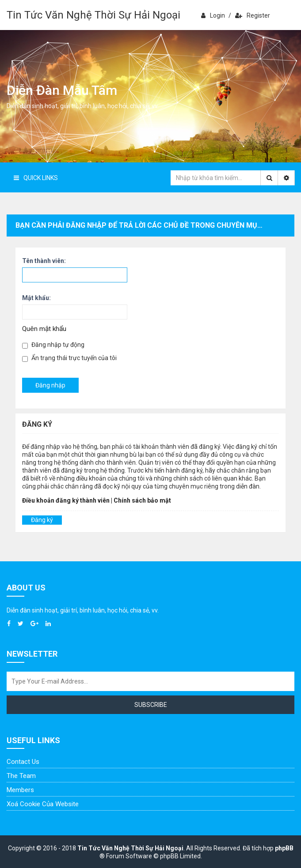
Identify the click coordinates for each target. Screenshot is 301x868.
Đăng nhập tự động (53, 345)
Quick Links (36, 178)
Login (213, 15)
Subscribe (151, 705)
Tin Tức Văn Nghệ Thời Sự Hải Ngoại (93, 15)
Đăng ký (42, 520)
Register (253, 15)
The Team (21, 776)
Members (20, 790)
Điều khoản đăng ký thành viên (66, 500)
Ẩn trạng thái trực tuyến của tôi (69, 358)
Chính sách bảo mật (142, 500)
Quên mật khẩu (44, 329)
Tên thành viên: (44, 261)
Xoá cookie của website (43, 804)
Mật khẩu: (36, 298)
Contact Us (23, 762)
